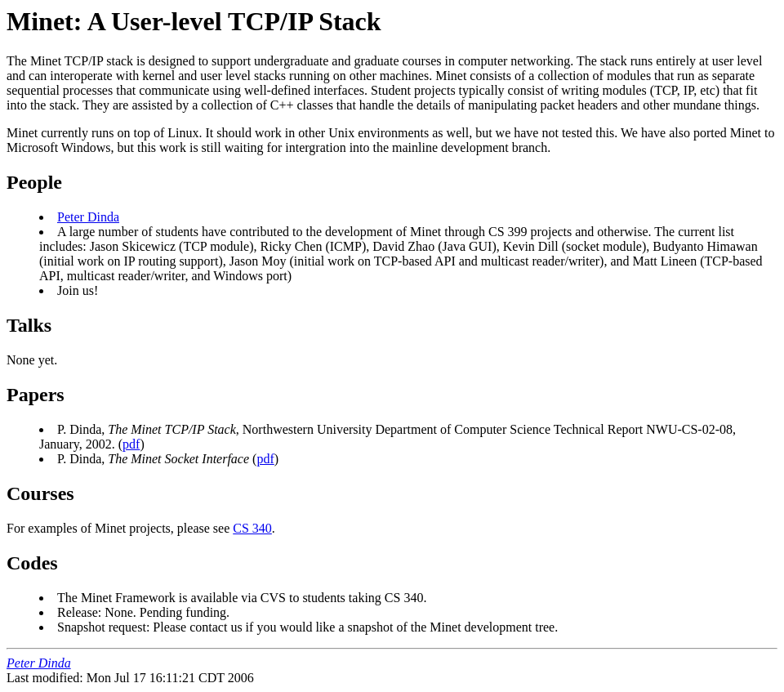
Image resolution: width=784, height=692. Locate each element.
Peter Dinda (88, 217)
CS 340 (252, 528)
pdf (131, 444)
